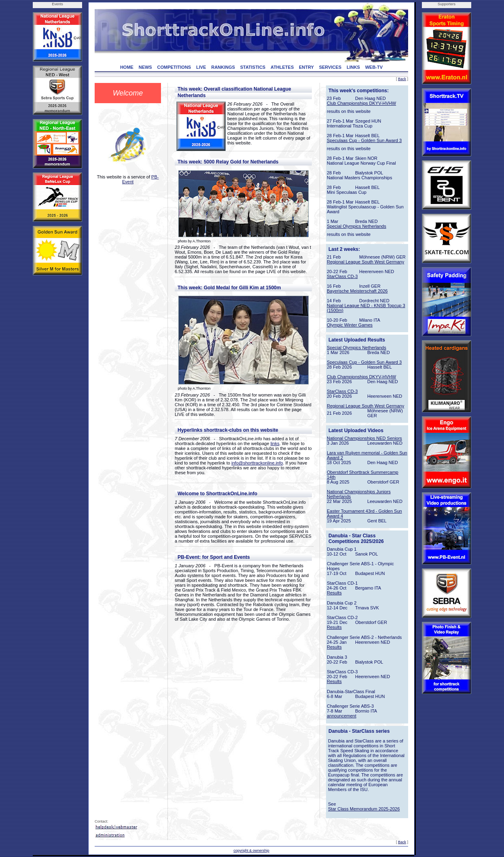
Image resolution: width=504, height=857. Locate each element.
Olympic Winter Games (350, 325)
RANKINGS (223, 67)
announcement (342, 716)
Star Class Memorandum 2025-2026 (364, 809)
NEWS (145, 67)
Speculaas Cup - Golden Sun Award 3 (364, 140)
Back (402, 79)
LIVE (201, 67)
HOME (127, 67)
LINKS (353, 67)
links (275, 443)
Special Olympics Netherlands (357, 226)
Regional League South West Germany (365, 262)
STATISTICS (253, 67)
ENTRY (306, 67)
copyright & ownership (251, 851)
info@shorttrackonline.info (257, 463)
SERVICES (330, 67)
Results (334, 593)
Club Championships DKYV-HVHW (361, 103)
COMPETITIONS (174, 67)
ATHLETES (282, 67)
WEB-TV (374, 67)
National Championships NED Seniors (364, 438)
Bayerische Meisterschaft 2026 (357, 291)
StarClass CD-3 (342, 276)
